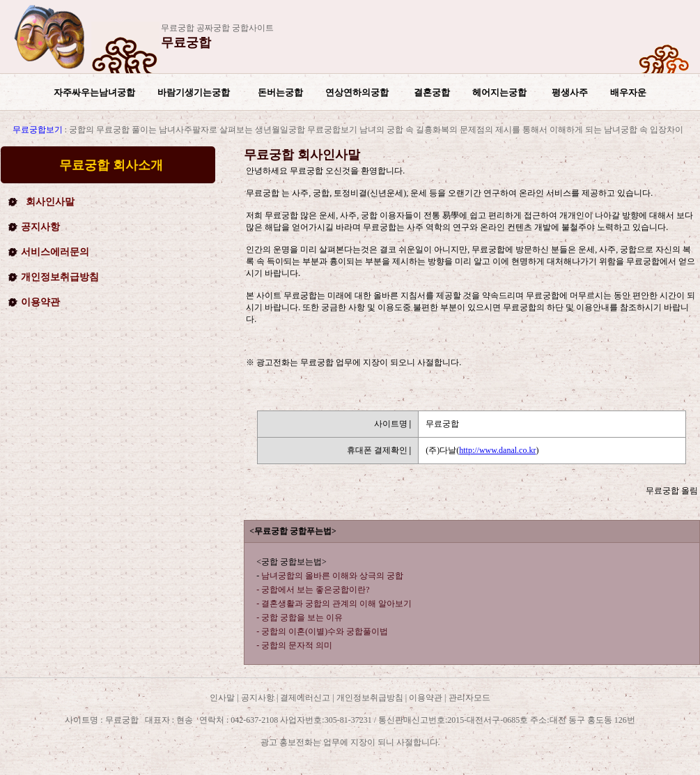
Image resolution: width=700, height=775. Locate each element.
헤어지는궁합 (499, 92)
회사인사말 (50, 202)
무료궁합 (186, 43)
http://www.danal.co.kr (497, 450)
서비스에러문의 (55, 252)
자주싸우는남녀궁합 (94, 92)
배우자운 (628, 92)
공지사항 (40, 227)
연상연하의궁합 (357, 92)
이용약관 (40, 302)
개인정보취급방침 (60, 277)
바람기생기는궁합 (194, 92)
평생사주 (570, 92)
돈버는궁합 (280, 92)
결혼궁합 (432, 92)
